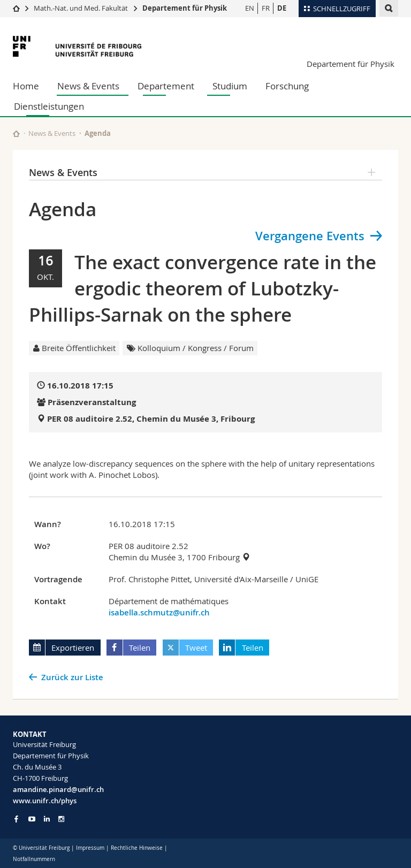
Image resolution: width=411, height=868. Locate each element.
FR (266, 8)
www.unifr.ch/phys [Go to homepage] (45, 801)
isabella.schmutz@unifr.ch (159, 612)
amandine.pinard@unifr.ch (58, 789)
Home (26, 86)
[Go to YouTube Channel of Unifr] (32, 819)
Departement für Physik (185, 8)
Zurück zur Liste (72, 677)
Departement (166, 86)
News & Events (88, 86)
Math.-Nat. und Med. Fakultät (81, 8)
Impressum (90, 848)
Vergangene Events (310, 236)
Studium (230, 86)
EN (250, 8)
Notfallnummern (34, 859)
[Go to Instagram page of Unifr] (61, 819)
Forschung (287, 86)
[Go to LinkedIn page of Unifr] (47, 819)
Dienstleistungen (49, 106)
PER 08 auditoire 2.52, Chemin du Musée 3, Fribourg (151, 419)
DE (282, 8)
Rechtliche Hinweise (137, 848)
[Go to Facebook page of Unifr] (16, 819)
